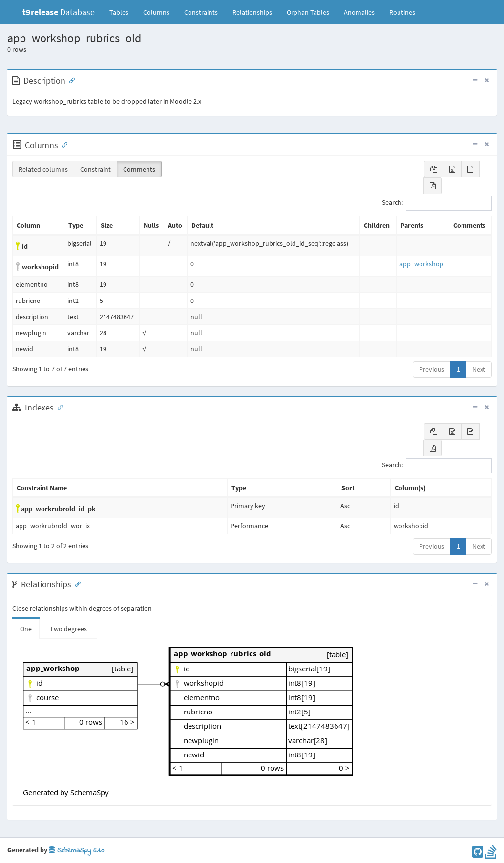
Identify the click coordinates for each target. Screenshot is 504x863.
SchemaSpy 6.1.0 (76, 851)
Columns (156, 12)
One (26, 629)
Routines (402, 12)
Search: (437, 203)
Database (59, 12)
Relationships (252, 12)
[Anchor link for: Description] (70, 80)
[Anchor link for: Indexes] (58, 407)
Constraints (201, 12)
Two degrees (68, 629)
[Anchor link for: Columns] (63, 144)
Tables (123, 12)
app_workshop (421, 264)
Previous (432, 369)
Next (479, 369)
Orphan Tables (308, 12)
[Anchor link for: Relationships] (76, 583)
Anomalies (359, 12)
